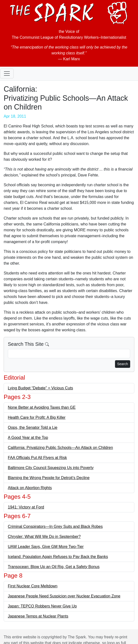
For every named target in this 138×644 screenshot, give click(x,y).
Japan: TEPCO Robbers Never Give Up (42, 606)
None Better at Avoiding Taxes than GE (42, 407)
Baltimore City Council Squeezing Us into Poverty (51, 468)
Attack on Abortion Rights (30, 488)
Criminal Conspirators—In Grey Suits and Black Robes (55, 526)
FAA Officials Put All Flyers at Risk (37, 458)
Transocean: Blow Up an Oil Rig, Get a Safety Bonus (54, 567)
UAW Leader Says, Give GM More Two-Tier (46, 547)
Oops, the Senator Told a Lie (33, 427)
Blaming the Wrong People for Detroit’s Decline (49, 478)
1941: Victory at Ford (26, 507)
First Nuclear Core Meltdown (33, 586)
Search (123, 364)
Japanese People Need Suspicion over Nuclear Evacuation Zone (64, 596)
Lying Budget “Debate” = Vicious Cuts (40, 388)
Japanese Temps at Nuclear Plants (38, 616)
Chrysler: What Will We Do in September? (44, 537)
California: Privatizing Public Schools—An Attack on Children (60, 448)
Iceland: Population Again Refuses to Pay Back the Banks (58, 557)
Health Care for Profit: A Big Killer (37, 417)
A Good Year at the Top (28, 438)
